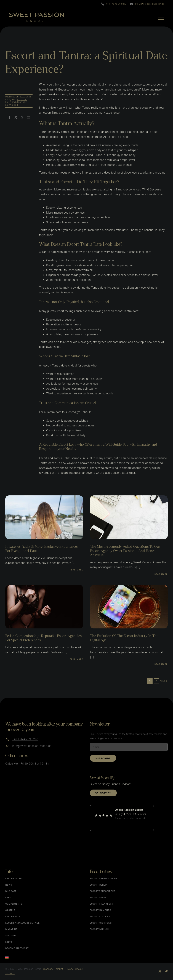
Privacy (69, 969)
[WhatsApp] (22, 118)
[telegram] (166, 971)
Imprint (59, 969)
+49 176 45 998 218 (116, 4)
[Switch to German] (44, 956)
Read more (76, 570)
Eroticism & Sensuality (16, 102)
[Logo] (37, 14)
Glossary (48, 969)
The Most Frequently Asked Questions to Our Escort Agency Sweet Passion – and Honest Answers (125, 551)
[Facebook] (9, 118)
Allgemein (22, 100)
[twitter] (160, 971)
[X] (16, 118)
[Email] (28, 118)
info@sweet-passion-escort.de (150, 4)
